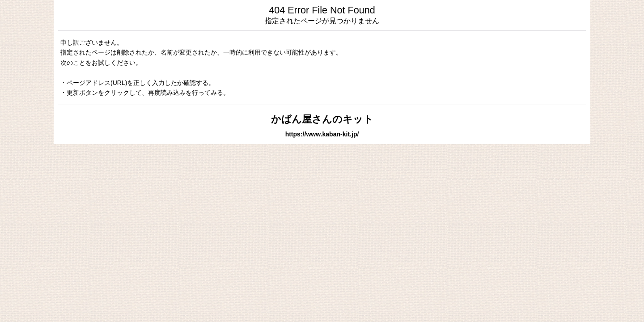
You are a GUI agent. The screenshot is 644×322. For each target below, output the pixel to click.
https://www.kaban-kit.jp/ (322, 134)
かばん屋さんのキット (322, 119)
